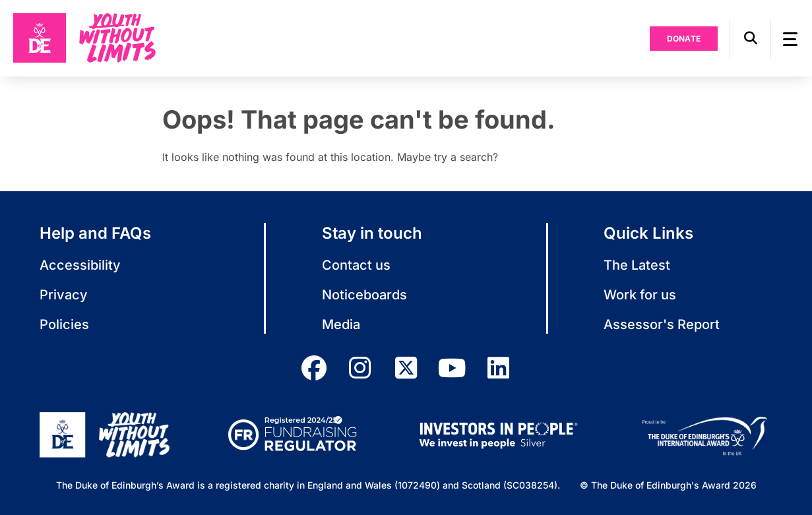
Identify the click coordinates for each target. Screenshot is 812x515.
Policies (64, 324)
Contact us (356, 265)
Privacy (64, 295)
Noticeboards (364, 295)
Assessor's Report (662, 324)
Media (341, 324)
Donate (684, 39)
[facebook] (314, 368)
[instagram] (360, 368)
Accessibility (80, 265)
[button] (750, 38)
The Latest (637, 265)
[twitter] (406, 368)
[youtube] (453, 368)
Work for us (640, 295)
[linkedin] (499, 368)
